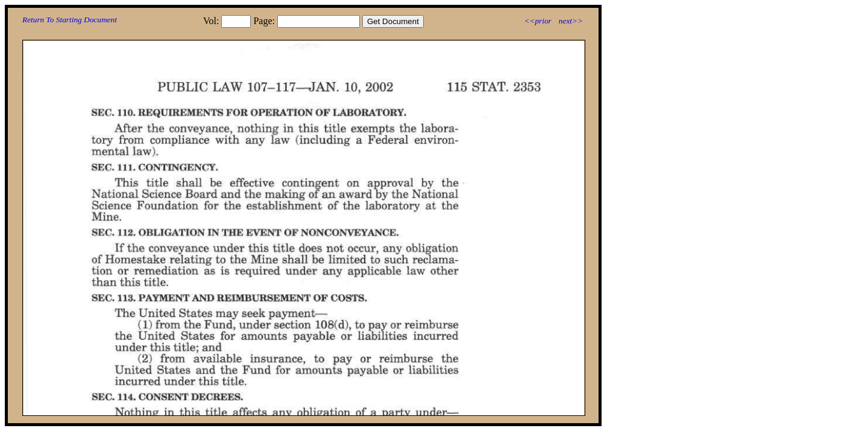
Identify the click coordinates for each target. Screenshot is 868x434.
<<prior (537, 21)
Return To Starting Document (70, 20)
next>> (571, 21)
